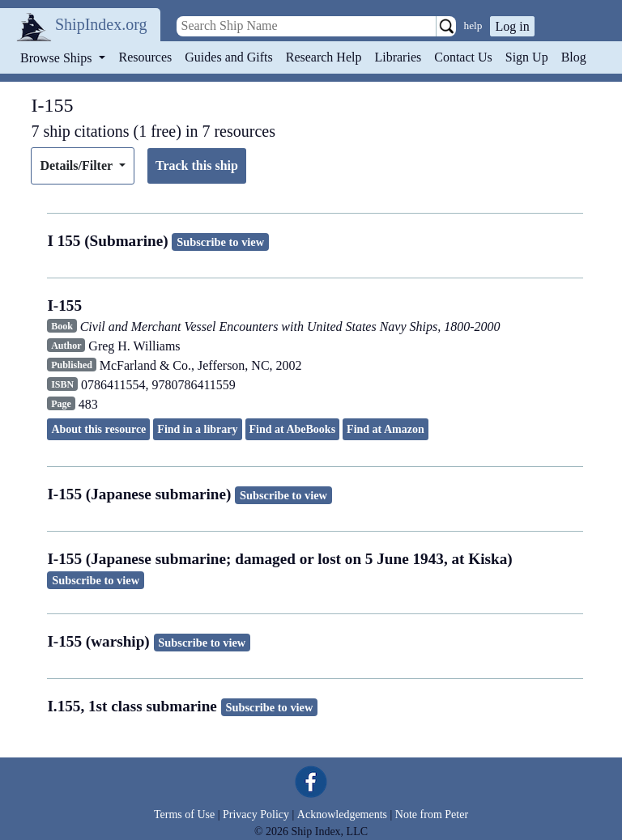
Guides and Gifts (228, 57)
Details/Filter (77, 165)
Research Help (324, 57)
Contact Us (463, 57)
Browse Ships (58, 58)
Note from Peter (432, 815)
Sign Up (527, 57)
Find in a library (197, 429)
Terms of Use (184, 815)
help (473, 25)
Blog (574, 57)
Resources (146, 57)
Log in (512, 26)
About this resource (98, 429)
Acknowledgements (342, 815)
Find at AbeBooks (293, 429)
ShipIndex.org (101, 24)
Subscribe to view (220, 242)
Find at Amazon (386, 429)
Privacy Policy (256, 815)
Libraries (398, 57)
